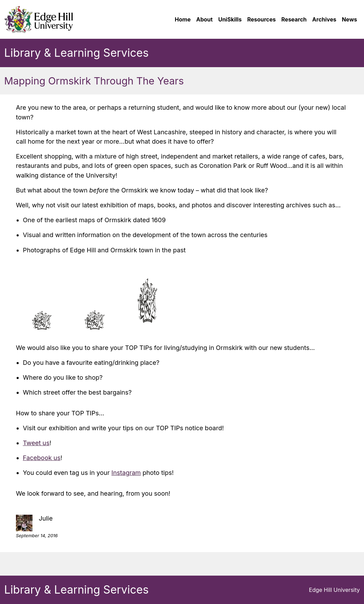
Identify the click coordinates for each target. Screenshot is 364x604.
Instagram (126, 473)
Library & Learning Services (76, 53)
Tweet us (36, 443)
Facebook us (42, 458)
